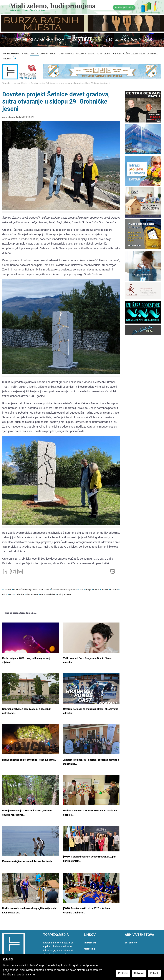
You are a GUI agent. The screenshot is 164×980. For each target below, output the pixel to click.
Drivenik (105, 590)
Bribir (5, 595)
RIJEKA (25, 54)
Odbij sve (140, 973)
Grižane (114, 590)
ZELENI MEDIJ (138, 54)
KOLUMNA (81, 54)
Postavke (123, 973)
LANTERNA (152, 54)
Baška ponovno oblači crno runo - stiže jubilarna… (29, 760)
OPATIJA (44, 54)
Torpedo (6, 83)
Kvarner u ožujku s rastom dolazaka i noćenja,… (28, 861)
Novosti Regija (20, 83)
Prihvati (155, 973)
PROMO (7, 59)
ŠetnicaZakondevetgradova (64, 590)
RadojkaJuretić (64, 595)
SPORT (53, 54)
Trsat (81, 590)
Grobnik (7, 590)
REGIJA (34, 54)
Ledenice (20, 595)
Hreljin (88, 590)
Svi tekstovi (131, 943)
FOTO (99, 54)
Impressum (90, 943)
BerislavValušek (48, 595)
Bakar (96, 590)
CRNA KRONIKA (66, 54)
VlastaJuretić (32, 595)
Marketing (89, 949)
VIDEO (107, 54)
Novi (11, 595)
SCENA (91, 54)
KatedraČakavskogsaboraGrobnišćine (31, 590)
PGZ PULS (117, 54)
